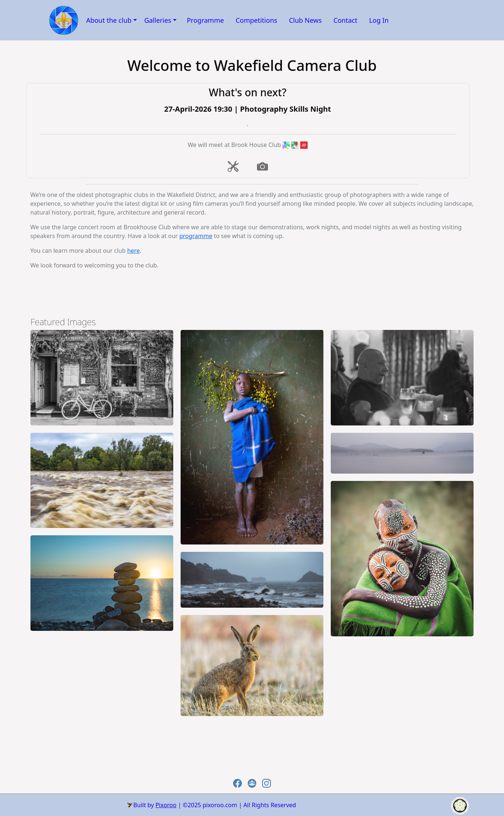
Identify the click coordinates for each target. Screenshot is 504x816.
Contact (345, 20)
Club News (305, 20)
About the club (109, 20)
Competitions (256, 20)
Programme (205, 20)
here (133, 251)
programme (196, 236)
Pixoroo (166, 805)
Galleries (158, 20)
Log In (379, 20)
